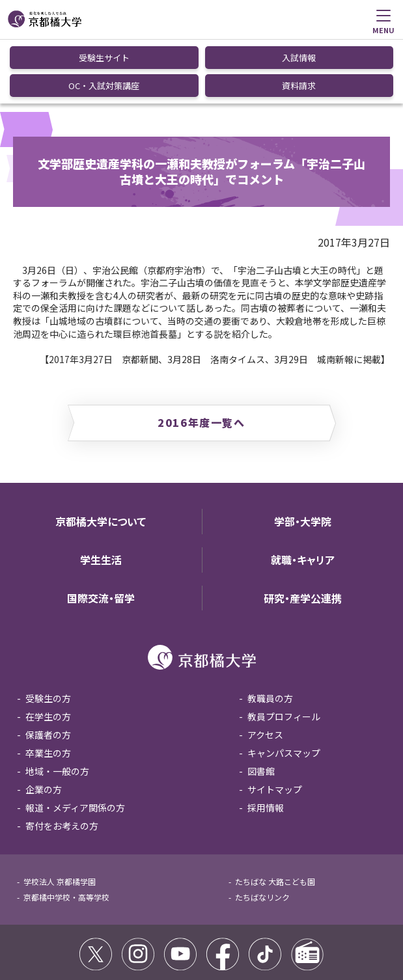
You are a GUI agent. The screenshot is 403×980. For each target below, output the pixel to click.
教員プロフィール (284, 651)
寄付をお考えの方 (62, 761)
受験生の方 (48, 633)
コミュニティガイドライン (130, 935)
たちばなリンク (262, 832)
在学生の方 (48, 651)
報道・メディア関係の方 (75, 742)
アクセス (265, 670)
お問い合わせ (286, 935)
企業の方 (44, 724)
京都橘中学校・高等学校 (66, 832)
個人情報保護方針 (219, 935)
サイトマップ (275, 724)
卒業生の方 (48, 688)
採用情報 (266, 742)
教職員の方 (270, 633)
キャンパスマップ (284, 688)
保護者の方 (48, 670)
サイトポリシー (44, 935)
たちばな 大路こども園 (275, 816)
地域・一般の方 (57, 706)
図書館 (261, 706)
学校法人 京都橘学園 (60, 816)
